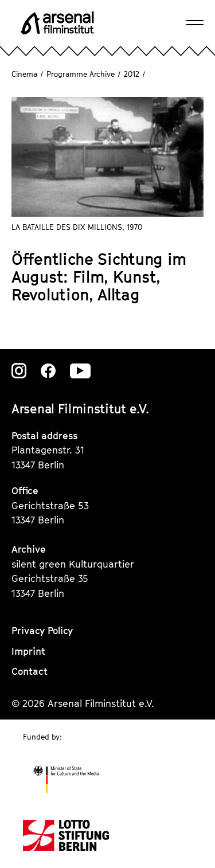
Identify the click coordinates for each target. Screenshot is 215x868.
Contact (30, 671)
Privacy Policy (42, 631)
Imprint (28, 651)
